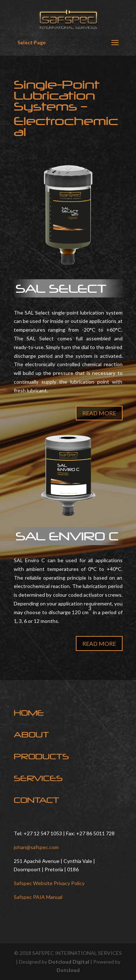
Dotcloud (68, 970)
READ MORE (99, 413)
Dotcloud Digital (69, 962)
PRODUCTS (41, 756)
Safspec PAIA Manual (38, 897)
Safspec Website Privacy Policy (49, 883)
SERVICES (38, 778)
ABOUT (31, 735)
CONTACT (36, 800)
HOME (29, 713)
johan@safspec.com (36, 847)
